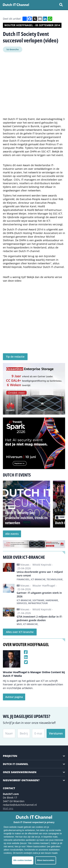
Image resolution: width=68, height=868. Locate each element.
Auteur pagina (14, 697)
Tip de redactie (15, 357)
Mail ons (8, 808)
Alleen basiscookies (46, 860)
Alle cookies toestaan (23, 860)
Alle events (12, 534)
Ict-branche (13, 49)
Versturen (56, 733)
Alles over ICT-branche (20, 632)
